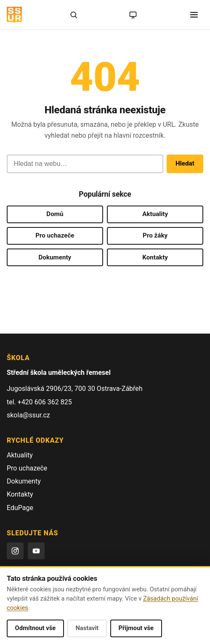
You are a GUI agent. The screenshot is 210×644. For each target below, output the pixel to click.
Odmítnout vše (36, 628)
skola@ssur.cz (28, 415)
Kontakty (155, 257)
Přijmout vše (136, 628)
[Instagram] (15, 551)
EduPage (20, 508)
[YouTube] (36, 551)
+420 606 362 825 (45, 402)
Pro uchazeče (55, 235)
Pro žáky (155, 235)
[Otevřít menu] (194, 15)
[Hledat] (74, 15)
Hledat (185, 163)
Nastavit (87, 628)
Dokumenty (55, 257)
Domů (55, 214)
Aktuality (155, 214)
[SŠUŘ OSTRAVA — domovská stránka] (14, 15)
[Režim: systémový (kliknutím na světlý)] (133, 15)
